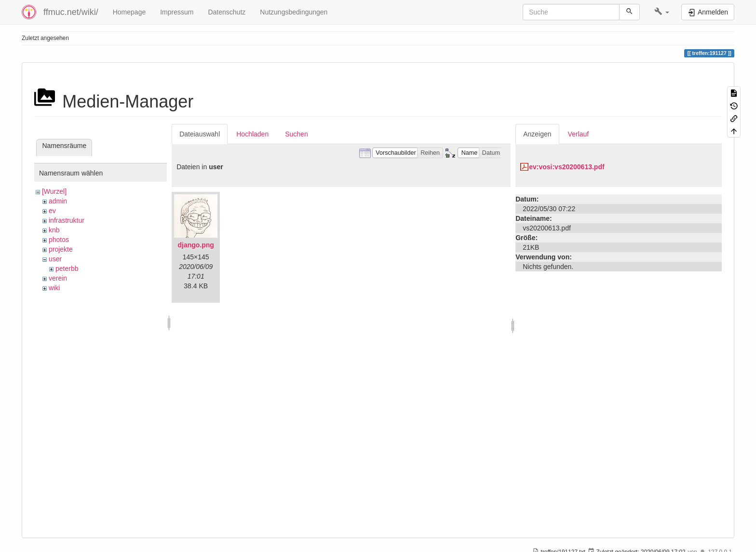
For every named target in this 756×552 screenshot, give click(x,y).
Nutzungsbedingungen (294, 12)
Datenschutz (227, 12)
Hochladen (252, 134)
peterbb (67, 269)
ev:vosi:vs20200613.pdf (567, 167)
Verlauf (579, 134)
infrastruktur (67, 220)
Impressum (177, 12)
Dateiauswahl (200, 134)
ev (52, 211)
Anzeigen (537, 134)
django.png (196, 245)
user (55, 259)
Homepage (129, 12)
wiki (54, 288)
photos (59, 240)
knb (54, 230)
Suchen (296, 134)
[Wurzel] (54, 191)
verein (58, 278)
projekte (61, 249)
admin (58, 201)
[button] (662, 12)
